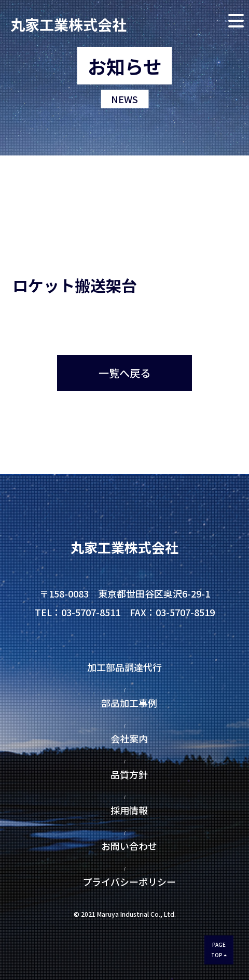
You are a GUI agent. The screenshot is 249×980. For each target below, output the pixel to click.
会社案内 (129, 738)
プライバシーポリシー (125, 882)
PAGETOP (219, 950)
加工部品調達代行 (129, 667)
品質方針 (129, 774)
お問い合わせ (129, 846)
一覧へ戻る (125, 373)
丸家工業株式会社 (68, 23)
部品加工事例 (129, 703)
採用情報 (129, 810)
